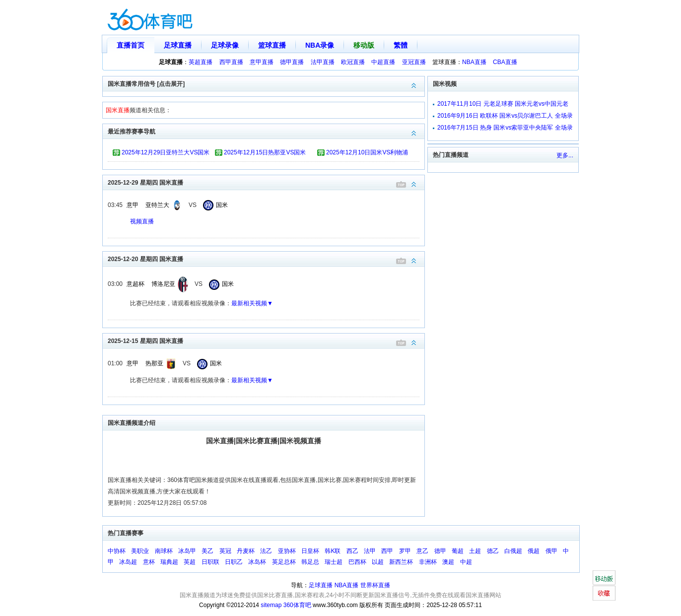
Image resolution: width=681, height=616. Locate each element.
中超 (466, 562)
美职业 (140, 551)
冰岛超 (128, 562)
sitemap (271, 605)
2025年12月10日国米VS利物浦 (367, 152)
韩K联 (333, 551)
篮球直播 (272, 45)
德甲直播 (292, 62)
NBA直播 (474, 62)
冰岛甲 (187, 551)
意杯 (149, 562)
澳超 (448, 562)
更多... (565, 155)
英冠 (225, 551)
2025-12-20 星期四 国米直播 (266, 258)
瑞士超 (334, 562)
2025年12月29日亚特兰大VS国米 (166, 152)
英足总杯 (284, 562)
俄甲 (551, 551)
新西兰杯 (401, 562)
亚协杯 (287, 551)
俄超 (534, 551)
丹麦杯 (246, 551)
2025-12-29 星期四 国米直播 (266, 182)
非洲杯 (428, 562)
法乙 (266, 551)
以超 (378, 562)
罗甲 (405, 551)
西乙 (352, 551)
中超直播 (383, 62)
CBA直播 (505, 62)
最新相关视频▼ (252, 303)
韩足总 (310, 562)
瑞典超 (169, 562)
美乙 (207, 551)
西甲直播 (231, 62)
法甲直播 (323, 62)
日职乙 (234, 562)
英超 (190, 562)
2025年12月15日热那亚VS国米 (265, 152)
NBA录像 (320, 45)
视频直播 (142, 221)
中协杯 (117, 551)
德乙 (493, 551)
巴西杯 (357, 562)
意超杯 (136, 284)
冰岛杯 (257, 562)
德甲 (440, 551)
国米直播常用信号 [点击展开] (266, 83)
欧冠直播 (353, 62)
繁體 (401, 45)
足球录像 (225, 45)
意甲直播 (262, 62)
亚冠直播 (414, 62)
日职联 (210, 562)
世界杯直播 (375, 585)
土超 (475, 551)
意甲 (133, 205)
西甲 (387, 551)
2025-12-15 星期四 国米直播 (266, 340)
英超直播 (201, 62)
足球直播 (178, 45)
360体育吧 (297, 605)
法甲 (370, 551)
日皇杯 (310, 551)
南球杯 (164, 551)
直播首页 (131, 45)
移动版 (364, 45)
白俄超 (513, 551)
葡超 (458, 551)
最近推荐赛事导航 (266, 131)
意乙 (422, 551)
